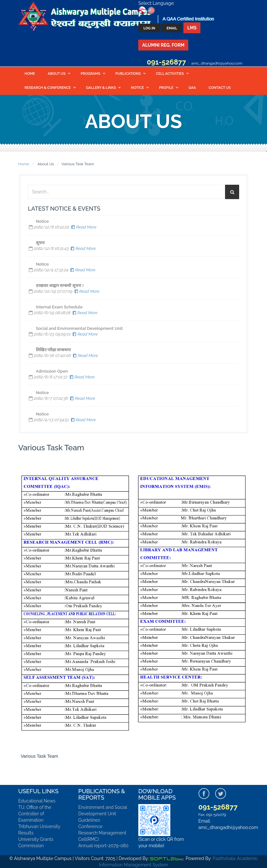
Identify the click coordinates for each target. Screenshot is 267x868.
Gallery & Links (101, 88)
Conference (91, 826)
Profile (166, 88)
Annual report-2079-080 (104, 846)
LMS (192, 28)
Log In (149, 28)
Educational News (37, 801)
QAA (192, 88)
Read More (83, 227)
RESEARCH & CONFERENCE (48, 88)
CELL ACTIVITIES (170, 74)
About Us (57, 74)
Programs (90, 74)
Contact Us (220, 88)
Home (30, 74)
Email (172, 28)
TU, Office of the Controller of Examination (35, 814)
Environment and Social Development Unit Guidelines (103, 814)
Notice (137, 88)
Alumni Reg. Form (163, 45)
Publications (128, 74)
